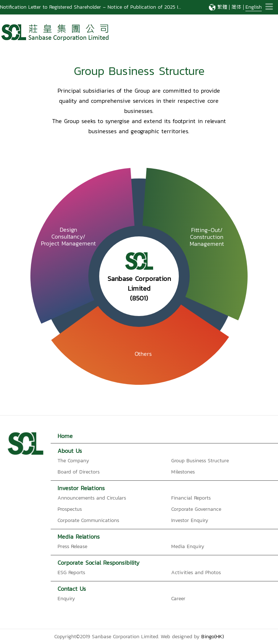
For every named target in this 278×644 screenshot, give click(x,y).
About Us (70, 451)
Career (178, 599)
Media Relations (79, 536)
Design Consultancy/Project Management (68, 237)
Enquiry (66, 599)
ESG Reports (71, 573)
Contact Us (72, 589)
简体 (236, 7)
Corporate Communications (88, 520)
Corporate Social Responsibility (98, 563)
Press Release (72, 546)
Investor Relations (81, 488)
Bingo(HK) (212, 637)
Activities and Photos (196, 573)
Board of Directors (79, 472)
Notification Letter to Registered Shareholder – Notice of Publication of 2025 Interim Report (105, 7)
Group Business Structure (200, 461)
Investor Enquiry (190, 520)
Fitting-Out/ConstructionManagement (207, 237)
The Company (73, 461)
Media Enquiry (188, 546)
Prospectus (70, 509)
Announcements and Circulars (92, 498)
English (254, 7)
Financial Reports (191, 498)
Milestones (183, 472)
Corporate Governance (196, 509)
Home (65, 436)
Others (143, 354)
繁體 (222, 7)
